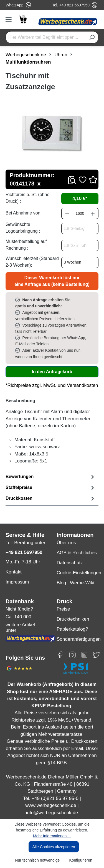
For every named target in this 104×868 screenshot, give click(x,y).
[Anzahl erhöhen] (93, 213)
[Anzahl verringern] (67, 213)
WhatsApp (18, 5)
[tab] (51, 488)
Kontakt (14, 572)
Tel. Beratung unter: (26, 543)
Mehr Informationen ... (52, 836)
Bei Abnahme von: (24, 213)
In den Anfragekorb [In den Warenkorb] (52, 372)
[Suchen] (92, 37)
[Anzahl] (80, 213)
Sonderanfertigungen (78, 639)
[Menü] (10, 20)
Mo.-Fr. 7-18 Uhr (23, 562)
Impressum (17, 582)
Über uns (66, 543)
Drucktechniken (73, 619)
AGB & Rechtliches (77, 553)
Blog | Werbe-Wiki (75, 583)
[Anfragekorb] (23, 19)
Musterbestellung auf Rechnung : (26, 245)
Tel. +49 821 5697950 (75, 5)
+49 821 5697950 (24, 552)
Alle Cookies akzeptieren (54, 847)
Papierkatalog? (72, 629)
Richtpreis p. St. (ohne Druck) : (27, 198)
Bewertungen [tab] (51, 477)
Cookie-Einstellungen (78, 573)
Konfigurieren (81, 860)
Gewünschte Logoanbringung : (23, 228)
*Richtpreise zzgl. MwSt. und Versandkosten (52, 385)
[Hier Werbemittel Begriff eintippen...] (46, 37)
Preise (63, 609)
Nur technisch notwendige (37, 860)
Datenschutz (70, 563)
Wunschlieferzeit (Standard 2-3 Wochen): (32, 262)
